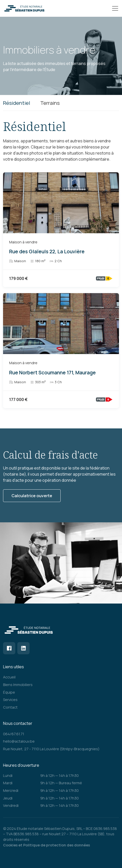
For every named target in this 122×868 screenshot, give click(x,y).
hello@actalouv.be (19, 741)
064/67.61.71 (14, 734)
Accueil (9, 677)
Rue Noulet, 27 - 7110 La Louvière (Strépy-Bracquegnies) (51, 749)
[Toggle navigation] (115, 8)
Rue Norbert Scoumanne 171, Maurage (52, 373)
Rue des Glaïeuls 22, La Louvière (47, 252)
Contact (10, 707)
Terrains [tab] (50, 103)
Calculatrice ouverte (32, 496)
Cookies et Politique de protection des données (46, 845)
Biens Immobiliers (18, 685)
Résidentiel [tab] (17, 103)
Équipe (9, 692)
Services (10, 700)
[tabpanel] (61, 264)
